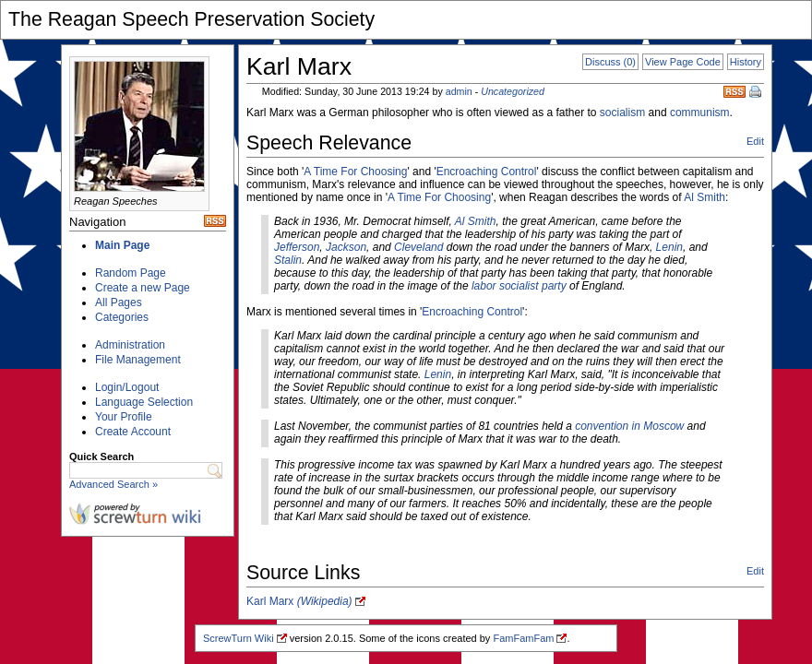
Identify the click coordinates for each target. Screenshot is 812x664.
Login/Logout (127, 387)
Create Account (133, 432)
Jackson (346, 247)
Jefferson (297, 247)
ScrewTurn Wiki (239, 638)
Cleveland (418, 247)
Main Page (122, 245)
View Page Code (683, 62)
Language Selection (144, 402)
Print (757, 93)
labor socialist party (519, 286)
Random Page (131, 273)
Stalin (288, 260)
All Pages (119, 302)
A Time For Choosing (355, 172)
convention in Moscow (629, 426)
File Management (138, 360)
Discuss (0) (610, 62)
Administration (130, 345)
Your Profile (124, 417)
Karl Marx (299, 601)
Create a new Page (143, 288)
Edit (755, 141)
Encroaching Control (487, 172)
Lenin (669, 247)
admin (459, 91)
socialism (622, 113)
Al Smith (705, 197)
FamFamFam (523, 638)
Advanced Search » (113, 484)
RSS (734, 92)
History (746, 62)
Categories (122, 317)
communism (700, 113)
